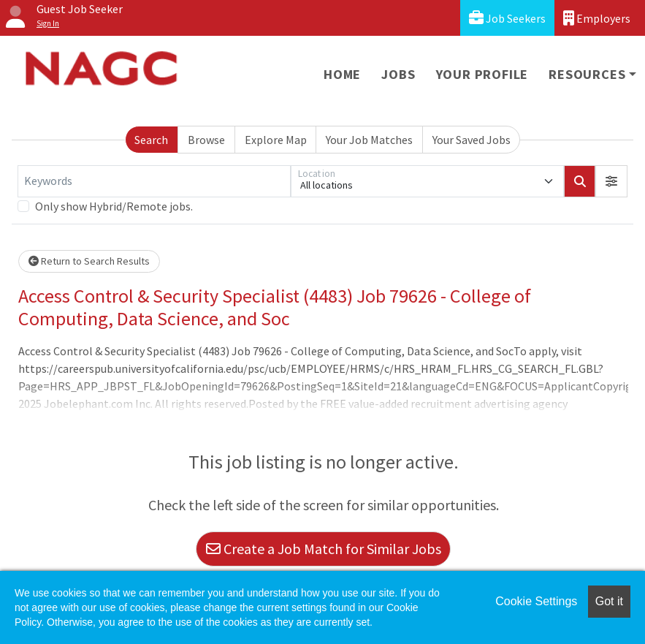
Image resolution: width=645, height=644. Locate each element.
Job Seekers (507, 18)
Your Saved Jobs (472, 140)
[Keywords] (154, 181)
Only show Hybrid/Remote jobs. (114, 206)
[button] (611, 181)
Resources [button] (587, 74)
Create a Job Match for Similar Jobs (324, 549)
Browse (206, 140)
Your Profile (482, 74)
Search (151, 140)
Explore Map (276, 140)
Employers (597, 18)
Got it (609, 601)
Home (342, 74)
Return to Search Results (89, 261)
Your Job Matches (369, 140)
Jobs (398, 74)
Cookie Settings (536, 601)
